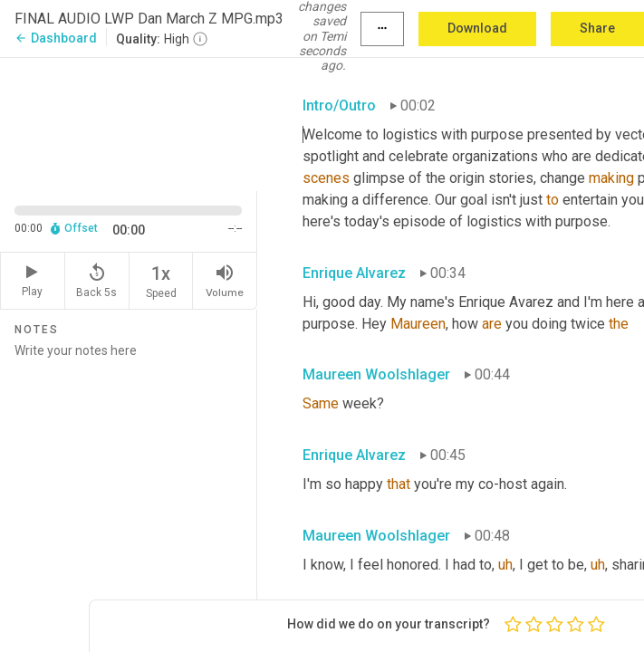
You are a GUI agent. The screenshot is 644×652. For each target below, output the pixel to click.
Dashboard (56, 38)
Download (477, 28)
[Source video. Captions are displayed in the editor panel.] (129, 122)
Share (597, 28)
